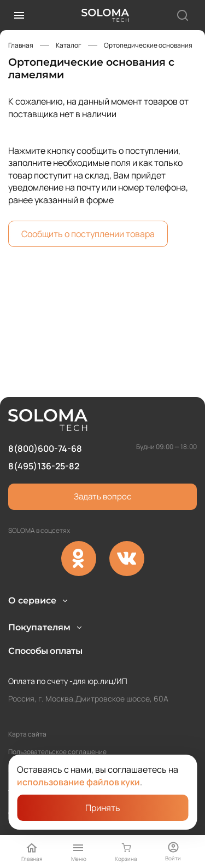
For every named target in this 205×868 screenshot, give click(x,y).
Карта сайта (27, 734)
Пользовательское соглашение (57, 752)
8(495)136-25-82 (44, 429)
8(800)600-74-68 (45, 412)
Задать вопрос (102, 460)
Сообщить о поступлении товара (88, 234)
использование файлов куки (78, 782)
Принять (103, 808)
